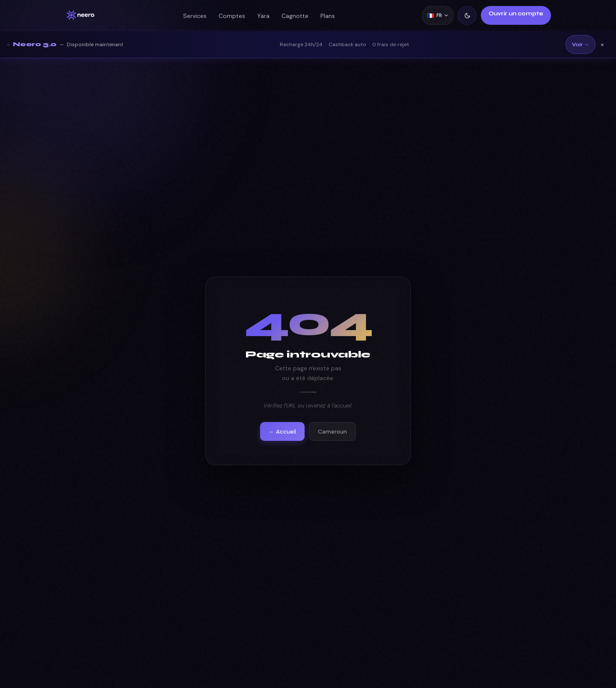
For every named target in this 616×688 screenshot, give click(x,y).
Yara (263, 16)
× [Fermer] (602, 44)
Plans (328, 16)
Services (195, 16)
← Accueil (282, 432)
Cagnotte (295, 16)
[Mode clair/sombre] (467, 15)
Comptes (232, 16)
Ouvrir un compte (516, 14)
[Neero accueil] (80, 15)
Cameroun (332, 432)
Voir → (580, 44)
